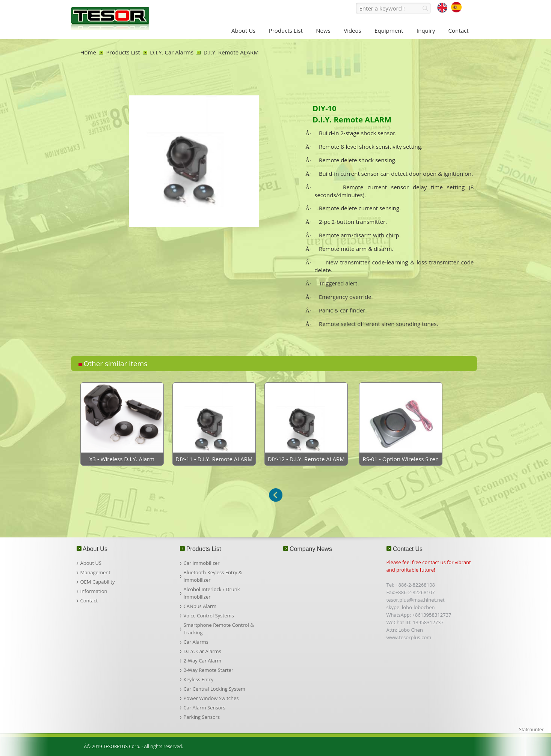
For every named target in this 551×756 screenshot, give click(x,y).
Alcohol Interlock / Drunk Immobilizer (212, 593)
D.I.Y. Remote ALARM (231, 52)
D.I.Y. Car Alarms (172, 52)
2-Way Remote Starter (209, 670)
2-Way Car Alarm (203, 661)
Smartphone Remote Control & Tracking (219, 629)
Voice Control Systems (209, 616)
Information (94, 591)
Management (95, 572)
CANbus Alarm (200, 606)
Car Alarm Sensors (205, 708)
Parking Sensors (202, 717)
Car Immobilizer (202, 563)
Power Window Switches (211, 698)
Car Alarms (196, 642)
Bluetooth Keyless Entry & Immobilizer (213, 576)
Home (88, 52)
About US (91, 563)
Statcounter (531, 730)
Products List (123, 52)
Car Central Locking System (215, 689)
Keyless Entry (199, 679)
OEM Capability (98, 582)
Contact (89, 601)
